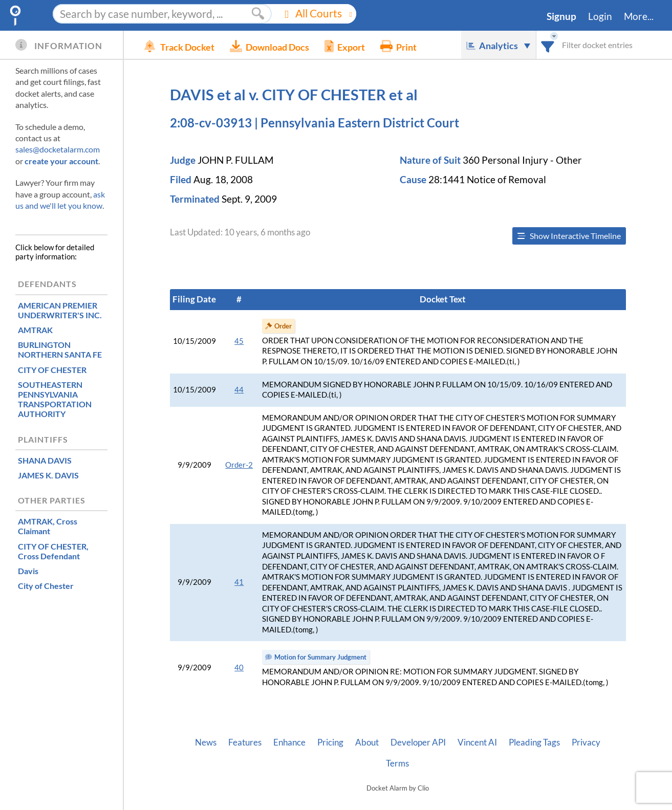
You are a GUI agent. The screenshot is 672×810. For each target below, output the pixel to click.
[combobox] (548, 45)
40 (239, 667)
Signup (561, 16)
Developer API (418, 742)
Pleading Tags (534, 742)
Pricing (330, 742)
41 (239, 582)
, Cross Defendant (53, 551)
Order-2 (239, 465)
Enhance (289, 742)
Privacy (586, 742)
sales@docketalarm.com (58, 149)
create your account (61, 161)
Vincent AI (477, 742)
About (367, 742)
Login (600, 16)
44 (239, 390)
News (206, 742)
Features (245, 742)
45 (239, 341)
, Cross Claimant (48, 526)
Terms (397, 763)
